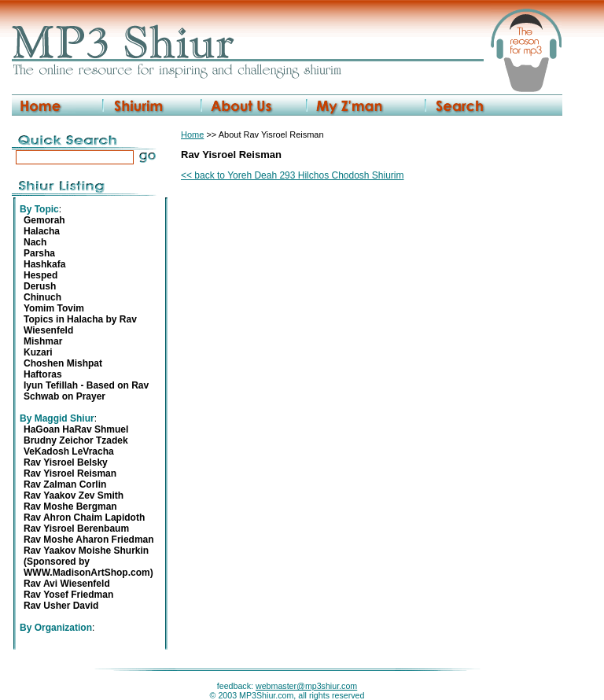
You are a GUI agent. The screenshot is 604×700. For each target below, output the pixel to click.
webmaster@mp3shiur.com (306, 686)
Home (192, 134)
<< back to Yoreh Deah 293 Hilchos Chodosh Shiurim (293, 175)
